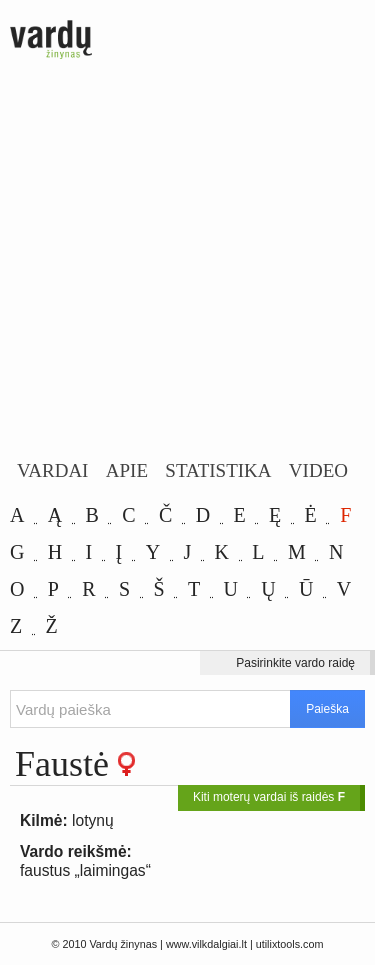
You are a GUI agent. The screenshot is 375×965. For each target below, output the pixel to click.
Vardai (52, 470)
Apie (127, 470)
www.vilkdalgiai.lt (206, 944)
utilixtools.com (290, 944)
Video (318, 470)
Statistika (218, 470)
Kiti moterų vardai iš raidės (269, 797)
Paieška (327, 709)
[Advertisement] (187, 262)
